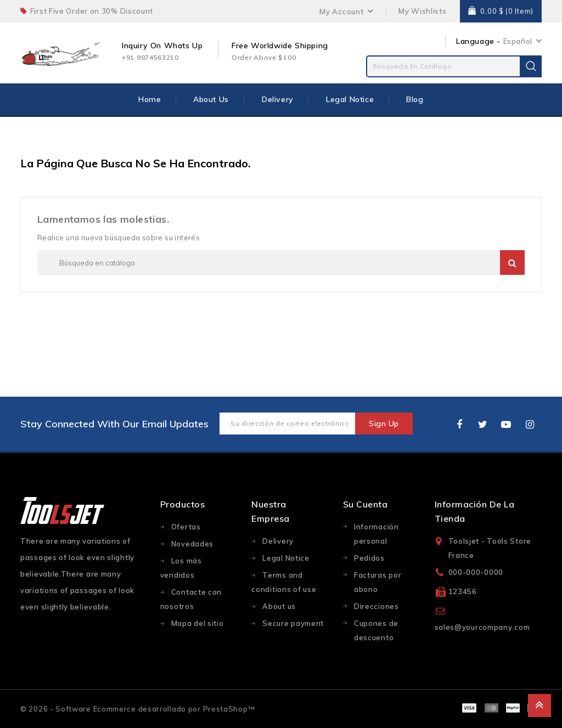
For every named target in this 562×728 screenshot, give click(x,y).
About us (211, 99)
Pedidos (369, 558)
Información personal (376, 534)
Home (150, 99)
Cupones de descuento (376, 630)
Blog (415, 99)
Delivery (278, 99)
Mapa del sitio (198, 623)
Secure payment (293, 623)
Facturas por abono (378, 582)
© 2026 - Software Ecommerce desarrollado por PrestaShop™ (137, 709)
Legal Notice (350, 99)
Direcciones (376, 606)
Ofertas (186, 527)
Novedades (192, 544)
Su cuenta (366, 504)
